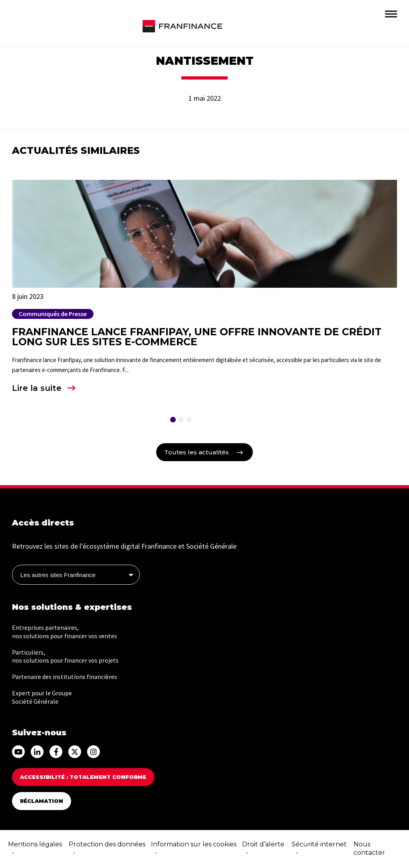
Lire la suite (37, 388)
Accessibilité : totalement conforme (83, 777)
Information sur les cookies (194, 844)
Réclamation (42, 801)
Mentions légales (35, 844)
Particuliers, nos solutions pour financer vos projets (65, 656)
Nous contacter (369, 848)
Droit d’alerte (263, 844)
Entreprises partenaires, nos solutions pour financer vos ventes (65, 632)
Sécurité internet (319, 844)
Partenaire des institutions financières (65, 677)
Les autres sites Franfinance (58, 575)
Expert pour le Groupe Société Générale (42, 697)
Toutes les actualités (197, 452)
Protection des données (107, 844)
